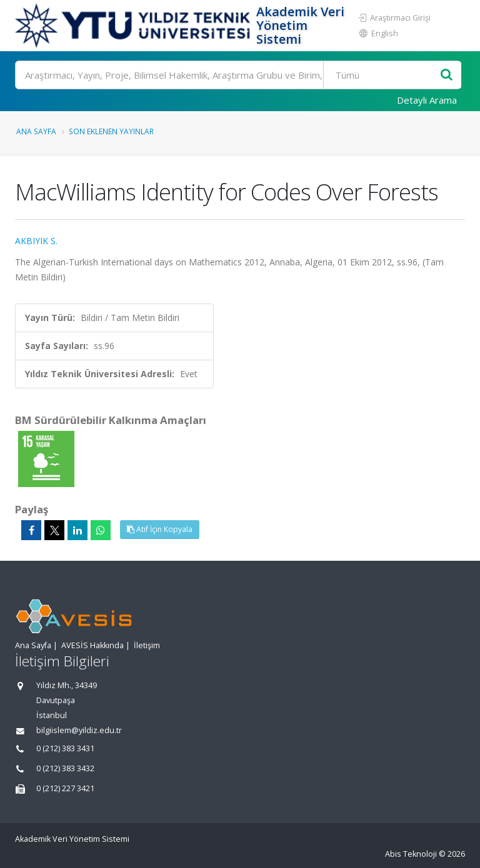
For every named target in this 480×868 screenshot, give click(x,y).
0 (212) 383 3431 (65, 748)
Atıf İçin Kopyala (160, 529)
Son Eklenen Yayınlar (111, 131)
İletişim (147, 645)
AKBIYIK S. (36, 241)
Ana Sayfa (36, 131)
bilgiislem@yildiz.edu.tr (79, 730)
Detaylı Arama (427, 100)
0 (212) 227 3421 (65, 788)
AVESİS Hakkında (92, 645)
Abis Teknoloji (411, 854)
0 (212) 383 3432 (65, 768)
